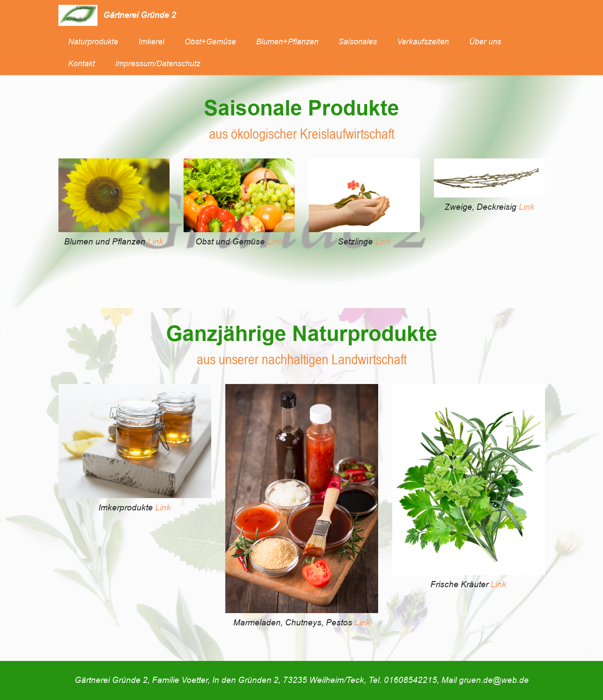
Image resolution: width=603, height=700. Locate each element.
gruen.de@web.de (494, 680)
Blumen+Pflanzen (287, 42)
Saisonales (357, 42)
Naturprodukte (93, 42)
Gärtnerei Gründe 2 (140, 15)
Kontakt (81, 64)
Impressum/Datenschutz (158, 64)
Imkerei (151, 42)
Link (155, 242)
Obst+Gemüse (210, 42)
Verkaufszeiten (423, 42)
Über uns (485, 42)
